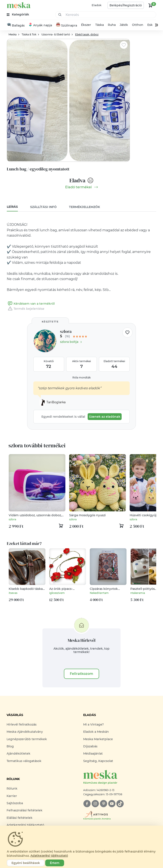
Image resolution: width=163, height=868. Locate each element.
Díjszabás (90, 747)
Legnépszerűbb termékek (27, 740)
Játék (124, 25)
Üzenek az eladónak (105, 417)
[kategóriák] (18, 15)
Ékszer (86, 25)
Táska (100, 25)
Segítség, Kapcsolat (98, 761)
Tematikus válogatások (24, 761)
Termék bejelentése (26, 309)
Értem (55, 863)
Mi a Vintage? (93, 725)
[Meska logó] (120, 778)
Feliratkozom (81, 674)
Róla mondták (81, 378)
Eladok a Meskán (96, 732)
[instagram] (95, 804)
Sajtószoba (15, 804)
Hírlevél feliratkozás (22, 725)
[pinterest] (103, 804)
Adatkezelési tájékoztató (49, 856)
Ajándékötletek (18, 754)
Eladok (97, 5)
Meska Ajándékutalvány (25, 732)
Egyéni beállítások (26, 863)
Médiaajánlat (93, 754)
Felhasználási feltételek (25, 811)
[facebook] (87, 804)
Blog (10, 747)
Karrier (12, 796)
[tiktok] (120, 804)
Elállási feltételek (20, 818)
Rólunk (12, 789)
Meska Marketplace (98, 740)
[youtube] (112, 804)
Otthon (138, 25)
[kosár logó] (150, 5)
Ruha (112, 25)
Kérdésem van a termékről (31, 304)
